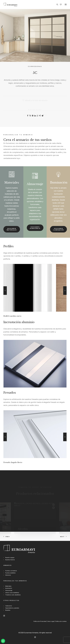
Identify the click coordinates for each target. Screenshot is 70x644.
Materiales (8, 586)
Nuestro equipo (10, 557)
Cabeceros (9, 606)
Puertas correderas (11, 571)
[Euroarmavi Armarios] (10, 4)
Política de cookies (61, 621)
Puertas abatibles (10, 573)
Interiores (8, 575)
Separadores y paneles (12, 608)
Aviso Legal (51, 621)
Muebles (8, 610)
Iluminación (9, 588)
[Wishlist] (60, 4)
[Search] (56, 4)
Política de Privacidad (40, 621)
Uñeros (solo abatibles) (12, 593)
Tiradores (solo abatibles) (13, 595)
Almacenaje (9, 590)
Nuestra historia (10, 560)
